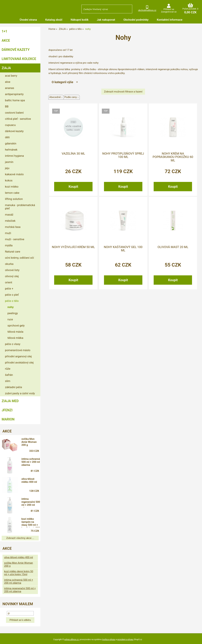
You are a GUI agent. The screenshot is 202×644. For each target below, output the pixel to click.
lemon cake (12, 193)
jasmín (9, 162)
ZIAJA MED (10, 401)
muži (8, 233)
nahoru (197, 639)
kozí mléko (12, 187)
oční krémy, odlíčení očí (19, 258)
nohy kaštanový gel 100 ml (123, 249)
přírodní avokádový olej (19, 362)
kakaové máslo (14, 174)
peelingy (13, 313)
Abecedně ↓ (56, 97)
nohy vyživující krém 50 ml (73, 247)
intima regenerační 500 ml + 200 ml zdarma (31, 502)
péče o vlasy (13, 344)
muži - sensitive (15, 239)
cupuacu (10, 125)
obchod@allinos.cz (147, 10)
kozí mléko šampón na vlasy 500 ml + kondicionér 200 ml (31, 522)
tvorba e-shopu (109, 640)
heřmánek (11, 150)
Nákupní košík (80, 20)
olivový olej (12, 276)
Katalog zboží (54, 20)
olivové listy (12, 270)
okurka (9, 264)
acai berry (11, 76)
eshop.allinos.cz (71, 640)
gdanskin (11, 143)
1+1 (4, 31)
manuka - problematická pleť (20, 207)
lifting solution (14, 199)
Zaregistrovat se (169, 12)
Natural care (13, 252)
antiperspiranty (14, 94)
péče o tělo (12, 301)
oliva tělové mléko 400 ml (29, 480)
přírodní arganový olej (18, 356)
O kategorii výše (62, 82)
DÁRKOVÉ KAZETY (16, 50)
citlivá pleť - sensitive (18, 119)
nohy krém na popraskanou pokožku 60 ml (173, 157)
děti (7, 137)
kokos (9, 180)
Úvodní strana (28, 20)
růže (8, 369)
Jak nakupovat (106, 20)
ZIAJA (6, 68)
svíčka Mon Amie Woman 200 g (29, 442)
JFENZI (7, 410)
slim (8, 381)
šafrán (9, 375)
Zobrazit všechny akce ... (20, 538)
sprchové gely (16, 325)
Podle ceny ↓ (72, 97)
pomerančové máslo (18, 350)
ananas (10, 88)
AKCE (6, 40)
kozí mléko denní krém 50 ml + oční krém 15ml (19, 573)
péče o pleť (12, 295)
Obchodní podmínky (136, 20)
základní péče (14, 387)
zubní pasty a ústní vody (20, 393)
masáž (9, 215)
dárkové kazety (14, 131)
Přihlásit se (169, 9)
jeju (7, 168)
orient (9, 282)
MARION (8, 419)
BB (7, 106)
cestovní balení (14, 113)
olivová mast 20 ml (173, 247)
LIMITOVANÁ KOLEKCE (19, 59)
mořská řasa (13, 227)
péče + (9, 289)
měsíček (10, 221)
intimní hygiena (14, 156)
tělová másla (15, 332)
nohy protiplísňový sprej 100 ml (123, 155)
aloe (8, 82)
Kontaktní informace (170, 20)
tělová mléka (15, 338)
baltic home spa (15, 100)
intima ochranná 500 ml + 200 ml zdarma (31, 462)
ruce (10, 319)
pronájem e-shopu (125, 640)
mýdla (9, 245)
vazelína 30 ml (73, 154)
